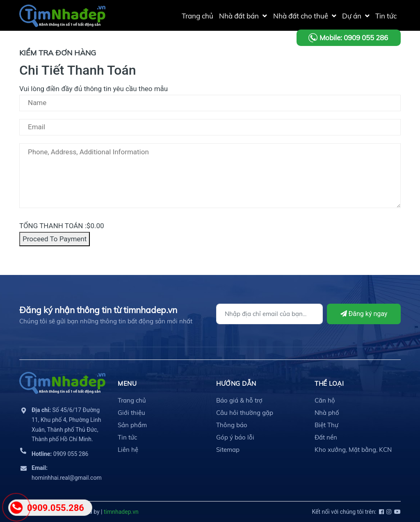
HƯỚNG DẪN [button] (236, 383)
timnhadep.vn (121, 512)
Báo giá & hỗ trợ (239, 400)
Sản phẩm (132, 425)
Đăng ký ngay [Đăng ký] (364, 314)
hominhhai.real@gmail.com (67, 473)
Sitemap (228, 450)
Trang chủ (132, 400)
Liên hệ (128, 450)
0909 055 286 (60, 454)
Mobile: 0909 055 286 (354, 38)
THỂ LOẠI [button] (329, 383)
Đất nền (326, 437)
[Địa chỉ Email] (269, 314)
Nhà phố (327, 413)
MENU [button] (127, 383)
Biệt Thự (326, 425)
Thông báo (232, 425)
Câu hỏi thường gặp (245, 413)
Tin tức (127, 437)
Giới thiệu (131, 413)
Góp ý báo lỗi (235, 437)
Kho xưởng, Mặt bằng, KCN (353, 450)
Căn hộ (325, 400)
